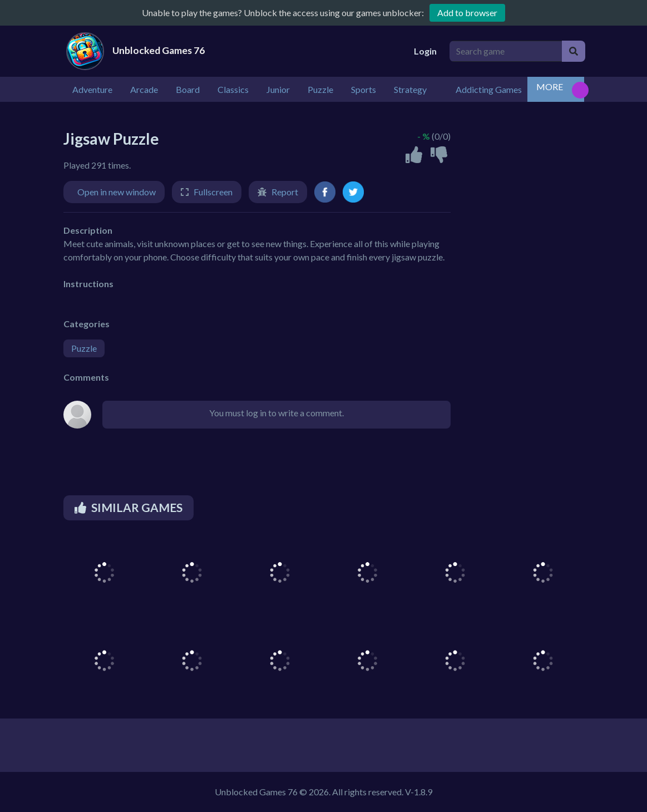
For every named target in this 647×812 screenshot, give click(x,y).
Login (425, 51)
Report (285, 192)
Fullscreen (213, 192)
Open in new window (117, 192)
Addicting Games (489, 89)
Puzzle (84, 348)
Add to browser (467, 13)
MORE (550, 87)
